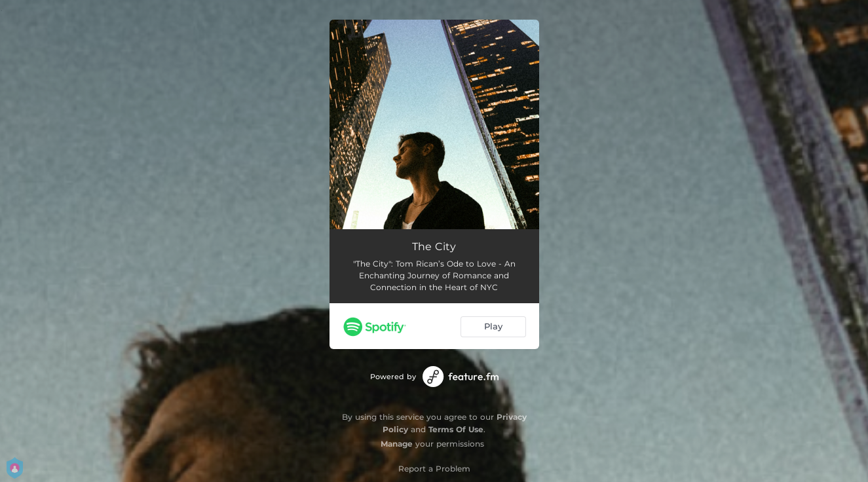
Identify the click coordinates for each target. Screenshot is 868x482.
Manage (397, 444)
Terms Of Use (456, 429)
